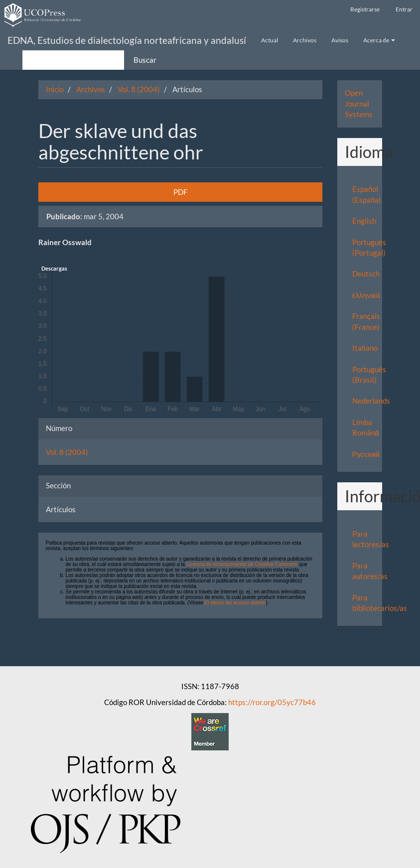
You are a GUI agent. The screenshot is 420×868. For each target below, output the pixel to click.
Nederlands (371, 401)
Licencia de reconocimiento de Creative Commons (242, 564)
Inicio (55, 89)
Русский (366, 454)
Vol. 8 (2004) (139, 89)
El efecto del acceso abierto (235, 603)
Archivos (305, 40)
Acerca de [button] (379, 40)
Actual (270, 40)
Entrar (404, 9)
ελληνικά (366, 295)
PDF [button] (180, 192)
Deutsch (366, 274)
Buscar (145, 60)
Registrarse (365, 9)
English (364, 221)
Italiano (365, 348)
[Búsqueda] (73, 60)
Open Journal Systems (359, 103)
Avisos (340, 40)
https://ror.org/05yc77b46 (272, 702)
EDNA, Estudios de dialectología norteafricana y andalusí (127, 40)
